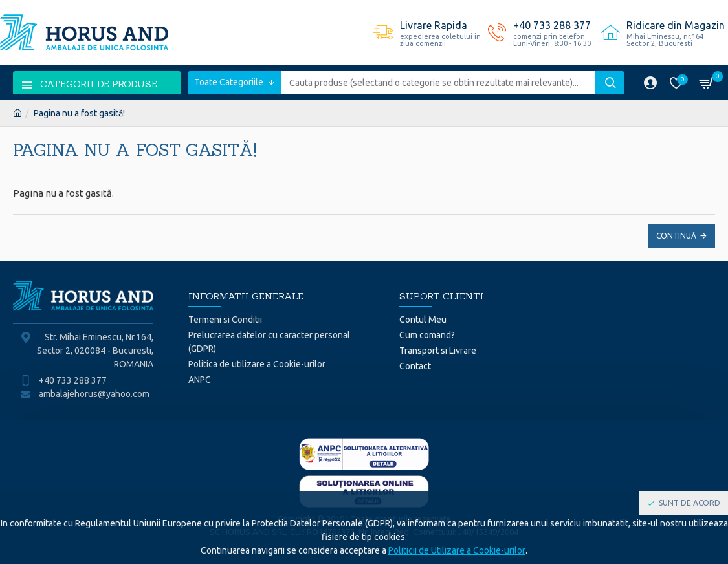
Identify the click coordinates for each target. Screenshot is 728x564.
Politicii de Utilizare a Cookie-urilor (457, 550)
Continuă (676, 236)
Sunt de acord (689, 503)
